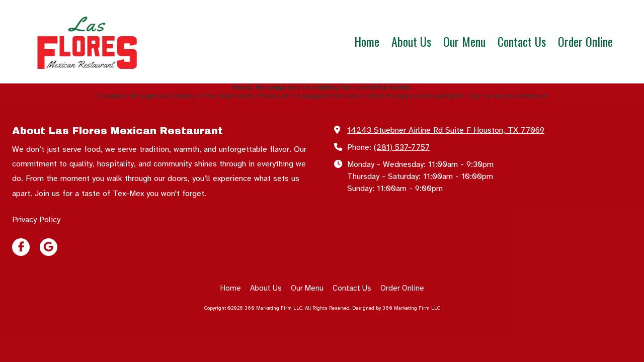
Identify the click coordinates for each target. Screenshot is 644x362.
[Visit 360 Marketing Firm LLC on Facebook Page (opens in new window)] (21, 247)
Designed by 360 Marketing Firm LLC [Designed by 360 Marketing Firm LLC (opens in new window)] (396, 308)
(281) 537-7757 (402, 147)
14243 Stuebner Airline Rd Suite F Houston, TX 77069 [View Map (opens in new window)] (446, 130)
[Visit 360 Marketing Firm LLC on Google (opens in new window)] (49, 247)
